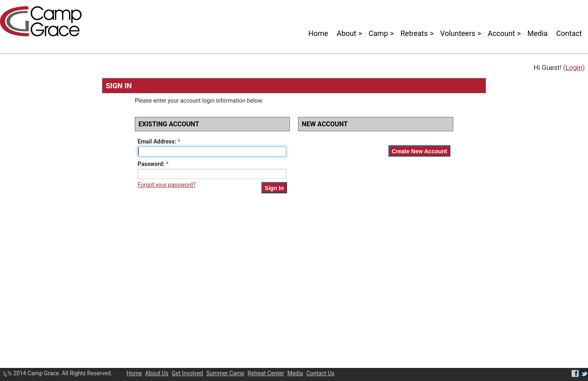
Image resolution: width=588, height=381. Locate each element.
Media (537, 33)
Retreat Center (266, 373)
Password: (151, 164)
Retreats (414, 33)
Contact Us (320, 373)
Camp (378, 33)
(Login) (574, 67)
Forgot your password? (167, 185)
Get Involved (188, 373)
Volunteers (458, 33)
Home (318, 33)
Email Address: (157, 141)
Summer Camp (225, 373)
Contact (569, 33)
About (347, 33)
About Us (157, 373)
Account (501, 33)
